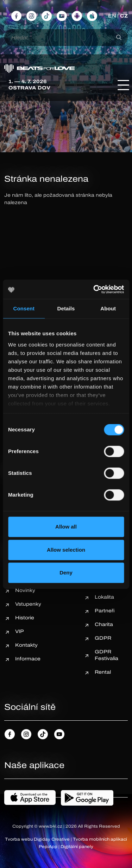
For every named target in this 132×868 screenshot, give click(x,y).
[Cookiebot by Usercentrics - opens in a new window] (94, 289)
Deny (66, 573)
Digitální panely (77, 847)
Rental (103, 672)
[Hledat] (119, 38)
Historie (25, 618)
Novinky (25, 590)
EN (112, 16)
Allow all (66, 527)
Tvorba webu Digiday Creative (37, 839)
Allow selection (66, 550)
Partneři (105, 611)
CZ (124, 16)
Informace (28, 659)
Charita (104, 624)
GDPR (103, 638)
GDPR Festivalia (106, 655)
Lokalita (104, 597)
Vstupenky (28, 604)
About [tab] (108, 308)
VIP (20, 631)
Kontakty (26, 645)
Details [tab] (66, 308)
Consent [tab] (24, 308)
